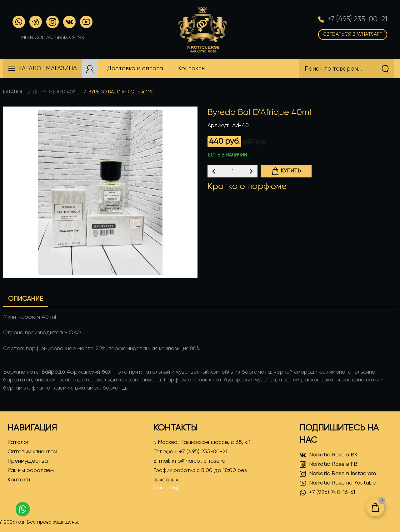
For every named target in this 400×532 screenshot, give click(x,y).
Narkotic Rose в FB (329, 465)
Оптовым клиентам (32, 452)
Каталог (13, 92)
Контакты (20, 480)
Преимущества (28, 461)
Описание (26, 299)
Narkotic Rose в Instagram (338, 474)
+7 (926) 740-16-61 (327, 493)
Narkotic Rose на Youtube (338, 483)
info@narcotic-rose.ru (199, 461)
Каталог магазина (48, 69)
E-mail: (189, 461)
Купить (286, 171)
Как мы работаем (31, 470)
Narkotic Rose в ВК (329, 455)
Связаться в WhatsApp (353, 34)
